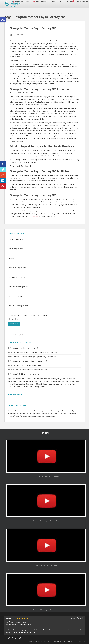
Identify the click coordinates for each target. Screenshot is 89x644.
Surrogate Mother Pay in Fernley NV (33, 28)
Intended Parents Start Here (44, 1)
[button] (3, 20)
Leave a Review (77, 618)
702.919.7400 (80, 642)
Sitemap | (72, 642)
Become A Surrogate (21, 1)
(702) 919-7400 (82, 1)
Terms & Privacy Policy (16, 335)
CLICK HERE (34, 216)
